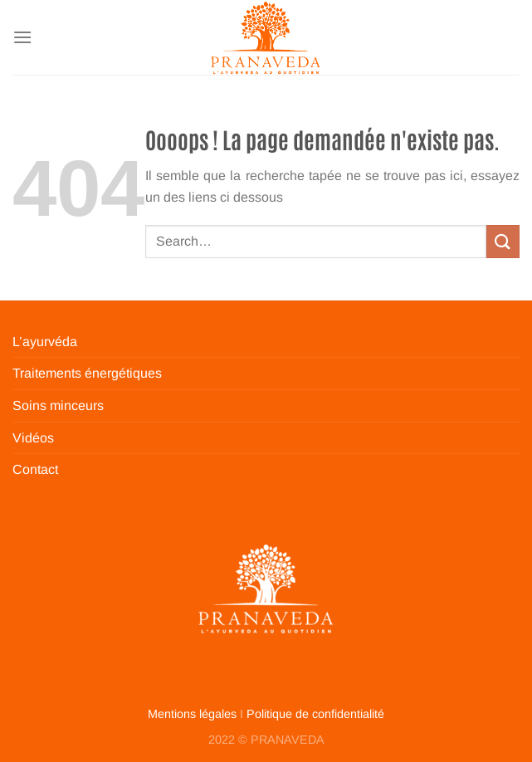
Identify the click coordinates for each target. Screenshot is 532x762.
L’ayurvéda (45, 342)
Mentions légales (192, 714)
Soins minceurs (58, 405)
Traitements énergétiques (87, 373)
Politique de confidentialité (315, 714)
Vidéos (33, 438)
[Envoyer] (503, 241)
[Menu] (22, 37)
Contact (35, 469)
